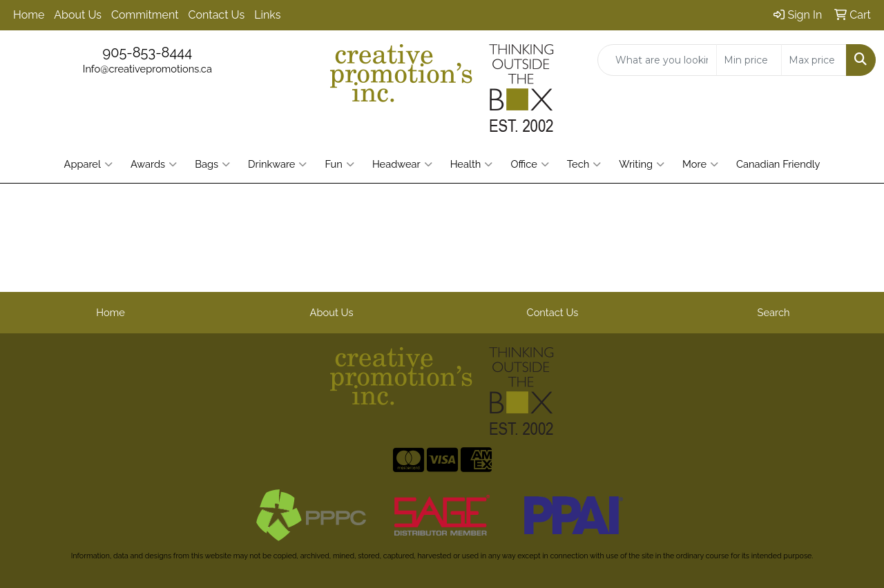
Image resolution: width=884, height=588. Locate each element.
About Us (78, 15)
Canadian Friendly (778, 164)
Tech (584, 164)
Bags (212, 164)
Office (529, 164)
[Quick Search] (657, 60)
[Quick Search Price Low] (749, 60)
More (700, 164)
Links (267, 15)
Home (29, 15)
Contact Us (217, 15)
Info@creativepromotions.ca (147, 69)
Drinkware (277, 164)
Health (472, 164)
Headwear (402, 164)
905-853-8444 (147, 52)
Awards (154, 164)
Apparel (88, 164)
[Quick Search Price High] (814, 60)
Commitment (145, 15)
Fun (339, 164)
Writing (642, 164)
